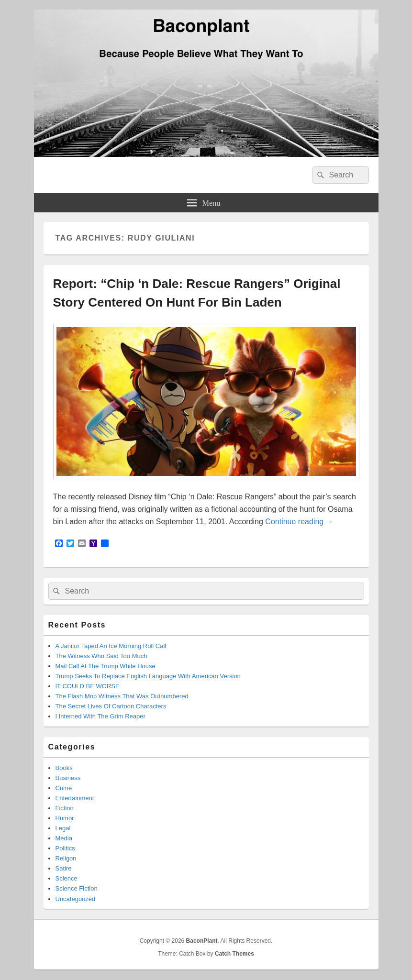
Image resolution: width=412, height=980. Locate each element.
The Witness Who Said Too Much (101, 656)
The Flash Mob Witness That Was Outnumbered (122, 696)
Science (67, 878)
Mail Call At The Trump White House (106, 666)
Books (64, 768)
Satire (64, 868)
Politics (65, 848)
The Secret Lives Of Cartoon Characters (111, 706)
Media (64, 838)
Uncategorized (76, 899)
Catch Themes (234, 954)
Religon (66, 858)
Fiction (65, 808)
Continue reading (299, 522)
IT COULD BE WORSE (88, 686)
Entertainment (75, 798)
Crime (64, 788)
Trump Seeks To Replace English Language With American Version (148, 676)
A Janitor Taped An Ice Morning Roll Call (111, 646)
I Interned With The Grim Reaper (100, 716)
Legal (63, 828)
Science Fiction (77, 888)
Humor (65, 818)
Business (68, 778)
